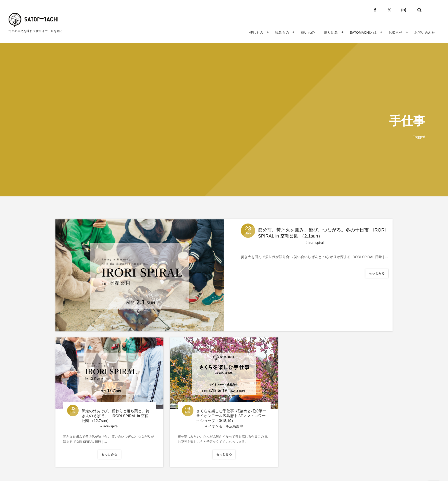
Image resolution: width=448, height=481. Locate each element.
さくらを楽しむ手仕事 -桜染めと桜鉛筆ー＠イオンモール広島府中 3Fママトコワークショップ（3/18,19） (231, 416)
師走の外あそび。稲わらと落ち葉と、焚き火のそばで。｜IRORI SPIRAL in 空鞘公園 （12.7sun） (115, 416)
